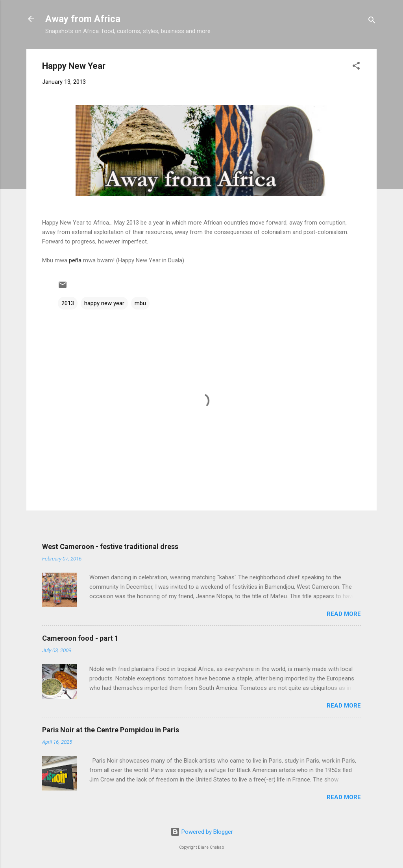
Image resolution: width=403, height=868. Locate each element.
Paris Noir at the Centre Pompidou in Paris (111, 730)
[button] (356, 67)
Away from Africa (83, 19)
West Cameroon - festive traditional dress (110, 546)
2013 (68, 303)
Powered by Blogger (202, 832)
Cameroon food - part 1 (80, 638)
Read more (344, 614)
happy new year (104, 303)
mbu (140, 303)
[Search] (372, 21)
